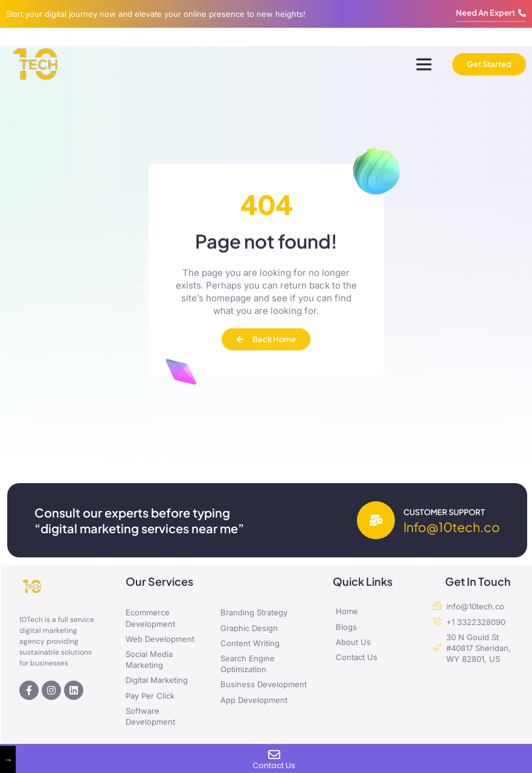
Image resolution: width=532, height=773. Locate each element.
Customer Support (444, 512)
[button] (424, 64)
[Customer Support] (376, 520)
